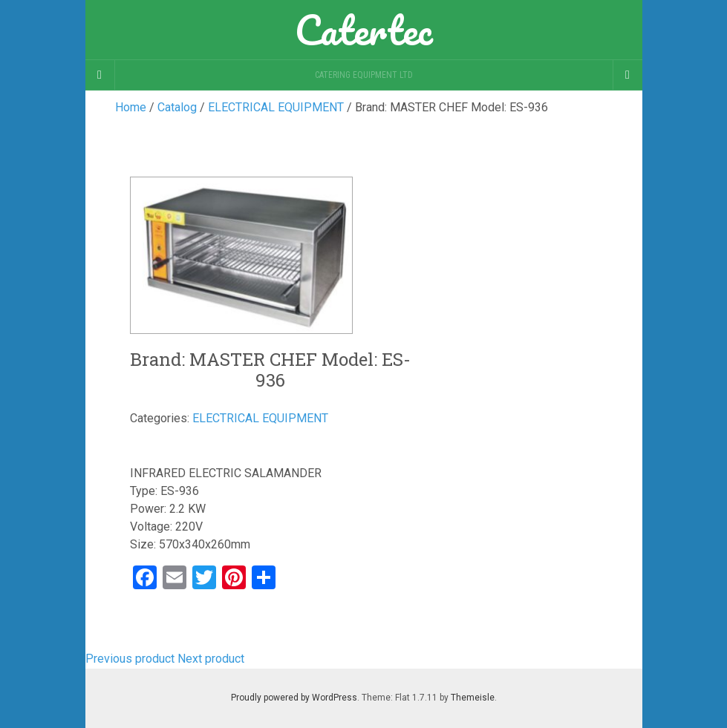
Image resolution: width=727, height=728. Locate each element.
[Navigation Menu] (627, 75)
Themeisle (473, 698)
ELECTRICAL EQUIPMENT (260, 418)
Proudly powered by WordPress (294, 698)
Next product (211, 659)
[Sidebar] (100, 75)
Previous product (130, 659)
